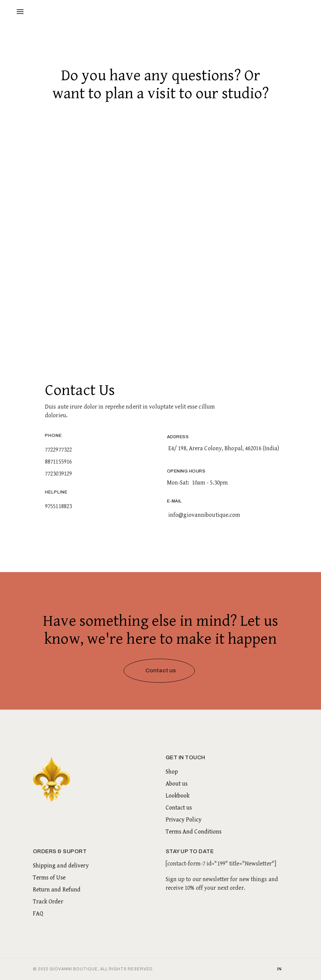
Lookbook (178, 796)
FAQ (38, 914)
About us (177, 784)
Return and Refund (57, 890)
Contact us (179, 808)
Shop (172, 772)
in (279, 969)
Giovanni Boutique (74, 969)
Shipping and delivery (61, 866)
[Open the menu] (20, 12)
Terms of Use (49, 878)
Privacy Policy (184, 820)
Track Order (48, 902)
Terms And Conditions (194, 832)
